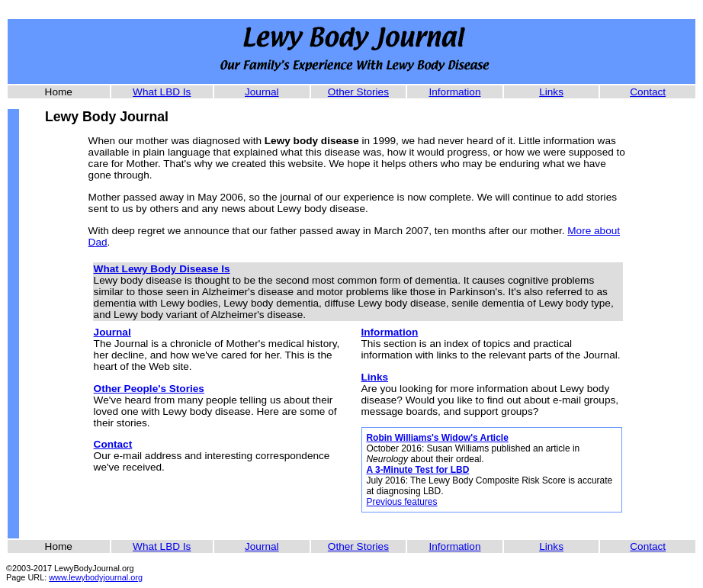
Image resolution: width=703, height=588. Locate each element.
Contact (648, 92)
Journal (262, 92)
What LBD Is (162, 92)
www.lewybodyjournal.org (96, 577)
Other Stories (358, 92)
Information (454, 92)
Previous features (401, 502)
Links (551, 92)
